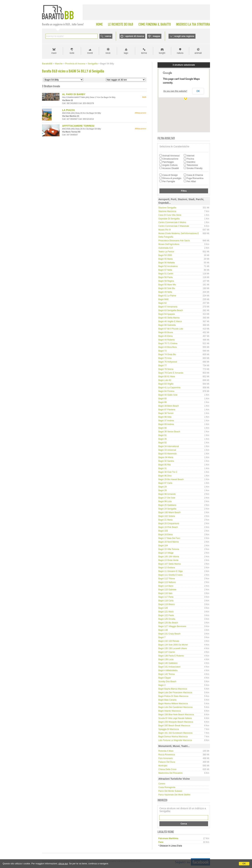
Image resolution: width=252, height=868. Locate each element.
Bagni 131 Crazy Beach (169, 634)
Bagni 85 (162, 399)
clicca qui (63, 864)
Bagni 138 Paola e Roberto (171, 656)
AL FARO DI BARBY (74, 94)
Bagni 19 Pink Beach (168, 527)
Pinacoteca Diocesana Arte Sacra (174, 241)
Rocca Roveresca (167, 755)
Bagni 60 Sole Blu (167, 288)
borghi (162, 53)
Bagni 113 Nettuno (167, 582)
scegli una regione (184, 36)
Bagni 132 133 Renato (169, 641)
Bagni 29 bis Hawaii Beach (171, 479)
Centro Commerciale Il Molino (172, 222)
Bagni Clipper (165, 678)
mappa (156, 36)
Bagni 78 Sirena (166, 369)
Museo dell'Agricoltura (169, 244)
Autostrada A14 (166, 248)
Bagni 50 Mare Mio (167, 285)
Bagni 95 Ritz (165, 465)
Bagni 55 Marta (165, 259)
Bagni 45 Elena (165, 336)
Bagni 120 (163, 608)
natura (180, 53)
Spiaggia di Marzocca (169, 729)
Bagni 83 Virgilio (166, 384)
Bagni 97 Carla (165, 483)
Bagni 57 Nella (165, 270)
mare (54, 53)
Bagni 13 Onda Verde (168, 560)
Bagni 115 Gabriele (167, 590)
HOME (99, 24)
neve (108, 53)
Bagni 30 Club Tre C (168, 472)
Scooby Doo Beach (167, 681)
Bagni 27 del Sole (167, 498)
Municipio (163, 766)
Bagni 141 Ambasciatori (169, 667)
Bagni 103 (163, 531)
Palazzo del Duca (167, 762)
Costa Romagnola (167, 787)
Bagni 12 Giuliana (167, 568)
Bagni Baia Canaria (167, 700)
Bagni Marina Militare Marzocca (173, 704)
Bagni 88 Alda (165, 417)
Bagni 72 (162, 351)
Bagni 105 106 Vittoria (169, 557)
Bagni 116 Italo (165, 593)
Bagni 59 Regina (166, 281)
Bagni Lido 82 (165, 380)
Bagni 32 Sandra (166, 461)
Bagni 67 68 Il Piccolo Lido (171, 329)
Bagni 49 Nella (165, 292)
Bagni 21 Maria (165, 520)
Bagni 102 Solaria (167, 516)
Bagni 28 (162, 490)
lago (126, 53)
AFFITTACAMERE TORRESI (78, 126)
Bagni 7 (162, 637)
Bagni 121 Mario (166, 612)
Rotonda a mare (166, 751)
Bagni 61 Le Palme (167, 296)
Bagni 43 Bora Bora (168, 347)
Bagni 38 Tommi (166, 413)
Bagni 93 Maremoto (168, 454)
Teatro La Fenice (166, 252)
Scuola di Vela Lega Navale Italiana (175, 718)
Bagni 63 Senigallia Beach (171, 310)
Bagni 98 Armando (167, 494)
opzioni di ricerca (135, 36)
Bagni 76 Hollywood (168, 362)
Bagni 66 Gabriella (167, 325)
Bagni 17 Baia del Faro (169, 538)
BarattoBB (47, 64)
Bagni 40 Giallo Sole (168, 395)
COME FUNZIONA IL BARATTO (155, 24)
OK (244, 864)
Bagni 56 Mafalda (167, 263)
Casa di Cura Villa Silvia (170, 215)
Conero (162, 784)
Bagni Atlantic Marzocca (170, 711)
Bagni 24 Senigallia (167, 509)
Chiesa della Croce (167, 769)
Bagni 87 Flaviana (167, 410)
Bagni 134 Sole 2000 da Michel (173, 645)
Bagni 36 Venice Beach (169, 432)
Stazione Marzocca (167, 211)
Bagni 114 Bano (166, 586)
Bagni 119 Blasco (167, 604)
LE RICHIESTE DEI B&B (121, 24)
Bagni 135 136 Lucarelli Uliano (173, 648)
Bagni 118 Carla (166, 601)
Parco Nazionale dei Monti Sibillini (174, 795)
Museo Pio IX (165, 230)
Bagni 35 (162, 439)
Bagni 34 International (169, 446)
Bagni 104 (163, 546)
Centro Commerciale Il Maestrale (174, 226)
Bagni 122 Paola (166, 615)
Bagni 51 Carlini (166, 274)
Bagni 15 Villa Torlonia (169, 549)
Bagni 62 (162, 303)
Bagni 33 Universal (167, 450)
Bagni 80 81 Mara (167, 377)
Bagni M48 (163, 299)
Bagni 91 (162, 435)
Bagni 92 (162, 443)
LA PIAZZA (69, 110)
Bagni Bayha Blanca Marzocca (173, 689)
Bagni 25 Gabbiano (167, 505)
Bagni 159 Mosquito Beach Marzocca (176, 722)
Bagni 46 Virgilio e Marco (170, 321)
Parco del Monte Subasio (170, 791)
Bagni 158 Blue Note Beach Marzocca (176, 715)
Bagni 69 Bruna (166, 332)
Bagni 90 (162, 428)
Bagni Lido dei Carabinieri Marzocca (175, 707)
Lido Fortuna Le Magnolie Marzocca (175, 740)
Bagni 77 (162, 366)
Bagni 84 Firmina (166, 391)
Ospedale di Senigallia (169, 219)
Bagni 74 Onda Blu (167, 354)
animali (198, 53)
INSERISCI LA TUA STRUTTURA (193, 24)
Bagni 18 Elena (165, 535)
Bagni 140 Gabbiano (168, 663)
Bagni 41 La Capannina (169, 388)
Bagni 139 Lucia (166, 659)
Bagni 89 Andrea (166, 424)
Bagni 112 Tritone (167, 579)
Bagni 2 (162, 685)
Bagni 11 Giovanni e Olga (170, 571)
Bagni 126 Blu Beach (168, 623)
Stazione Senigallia (167, 208)
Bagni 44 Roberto (167, 340)
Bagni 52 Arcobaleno (168, 266)
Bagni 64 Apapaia (167, 314)
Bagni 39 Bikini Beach (169, 406)
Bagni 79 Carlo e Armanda (171, 373)
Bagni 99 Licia (165, 501)
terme (144, 53)
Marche (59, 64)
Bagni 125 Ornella (167, 619)
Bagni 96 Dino (165, 476)
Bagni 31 (162, 468)
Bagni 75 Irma (165, 358)
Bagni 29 (162, 487)
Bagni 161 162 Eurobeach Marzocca (175, 733)
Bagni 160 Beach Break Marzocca (174, 726)
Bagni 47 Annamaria (168, 307)
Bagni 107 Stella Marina (169, 564)
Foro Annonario (166, 758)
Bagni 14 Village (166, 553)
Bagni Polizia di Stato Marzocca (173, 696)
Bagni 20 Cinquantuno (169, 523)
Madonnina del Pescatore (170, 773)
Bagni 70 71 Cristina (168, 343)
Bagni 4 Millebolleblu (168, 670)
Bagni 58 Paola (165, 277)
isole (72, 53)
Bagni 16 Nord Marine (169, 542)
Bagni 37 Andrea (166, 421)
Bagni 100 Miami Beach (169, 512)
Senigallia (93, 64)
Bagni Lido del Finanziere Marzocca (175, 693)
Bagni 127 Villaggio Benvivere (172, 626)
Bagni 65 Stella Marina (169, 318)
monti (90, 53)
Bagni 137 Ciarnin (167, 652)
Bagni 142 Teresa (167, 674)
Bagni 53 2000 (165, 255)
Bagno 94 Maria (166, 457)
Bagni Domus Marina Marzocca (173, 737)
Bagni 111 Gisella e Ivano (170, 575)
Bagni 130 (163, 630)
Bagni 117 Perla (166, 597)
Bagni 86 (162, 402)
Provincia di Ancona (75, 64)
